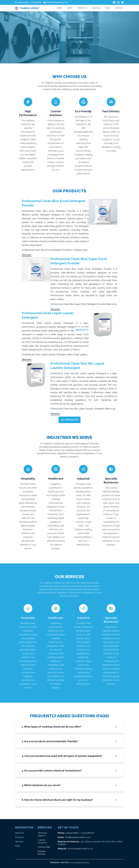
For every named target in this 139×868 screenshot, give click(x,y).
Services (96, 8)
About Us (20, 833)
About (70, 8)
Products (83, 8)
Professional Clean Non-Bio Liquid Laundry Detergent (77, 366)
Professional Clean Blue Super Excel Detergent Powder (79, 261)
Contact (119, 8)
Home (59, 8)
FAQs (108, 8)
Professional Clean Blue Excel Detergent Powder (54, 203)
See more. (27, 255)
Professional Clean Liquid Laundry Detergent (48, 315)
